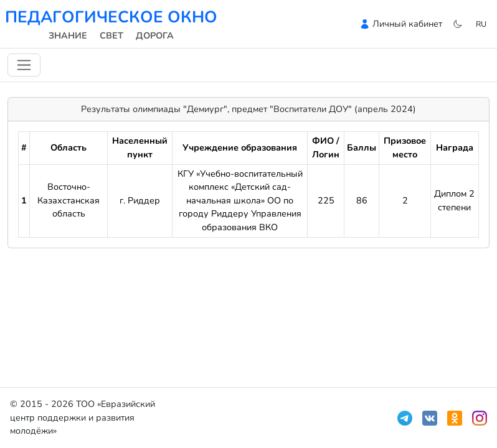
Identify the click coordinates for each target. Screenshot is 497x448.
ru (481, 24)
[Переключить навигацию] (24, 65)
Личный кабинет (407, 24)
